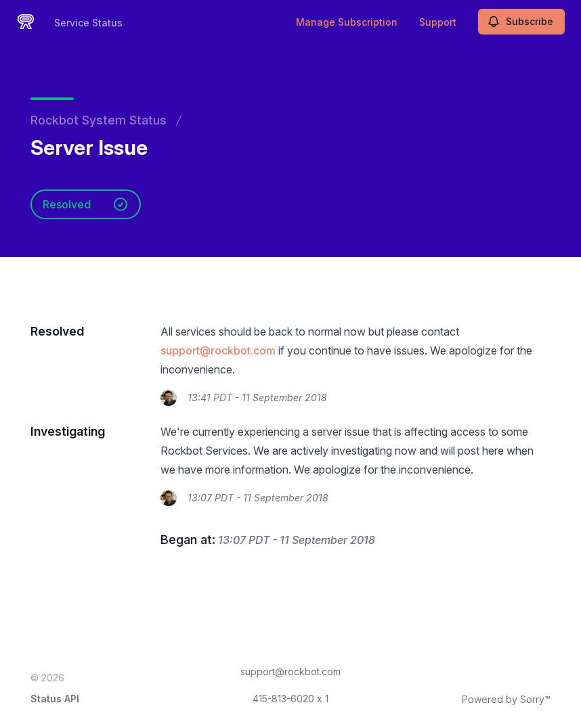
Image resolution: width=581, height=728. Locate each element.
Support (438, 22)
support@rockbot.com (218, 350)
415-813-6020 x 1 (290, 699)
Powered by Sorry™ (506, 699)
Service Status (88, 23)
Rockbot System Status (99, 120)
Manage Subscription (347, 22)
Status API (55, 699)
